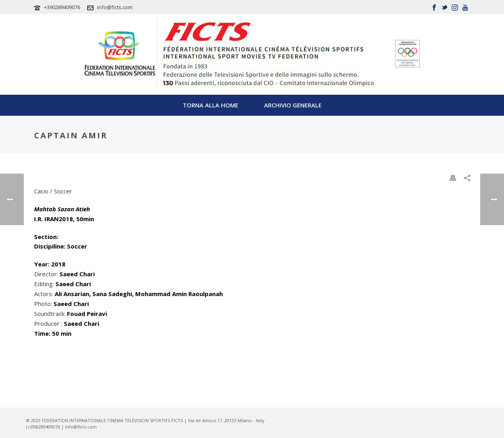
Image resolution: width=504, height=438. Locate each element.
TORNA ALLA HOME (211, 105)
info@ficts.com (115, 7)
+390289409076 (62, 7)
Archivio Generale (293, 105)
